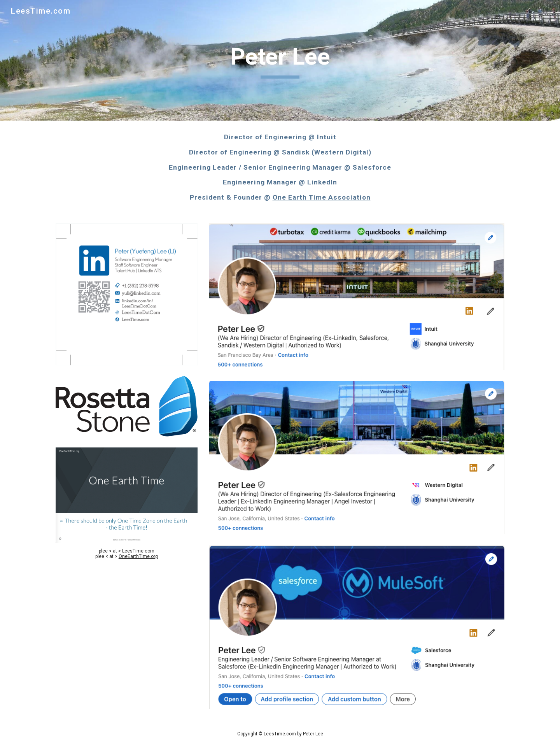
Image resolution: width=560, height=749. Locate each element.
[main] (280, 60)
